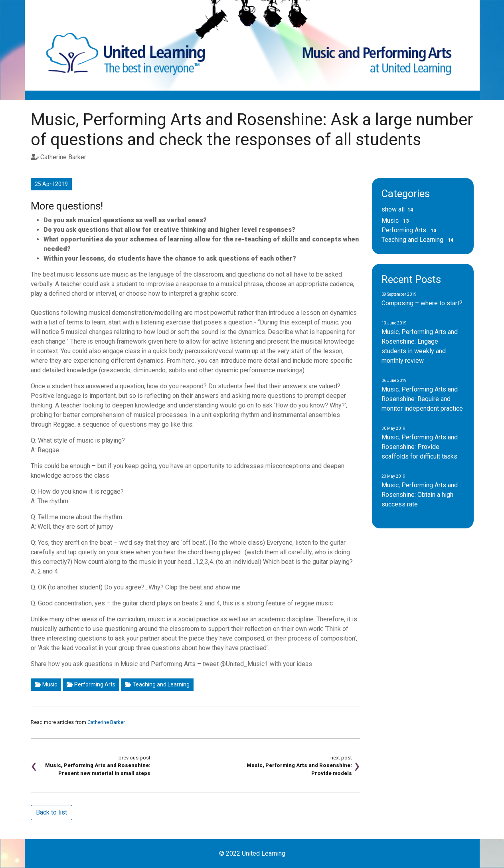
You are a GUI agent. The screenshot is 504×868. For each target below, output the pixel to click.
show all (399, 209)
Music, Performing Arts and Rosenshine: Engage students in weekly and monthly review (420, 343)
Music (46, 684)
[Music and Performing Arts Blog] (252, 45)
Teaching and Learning (157, 684)
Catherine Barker (106, 722)
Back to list (51, 812)
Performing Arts (91, 684)
